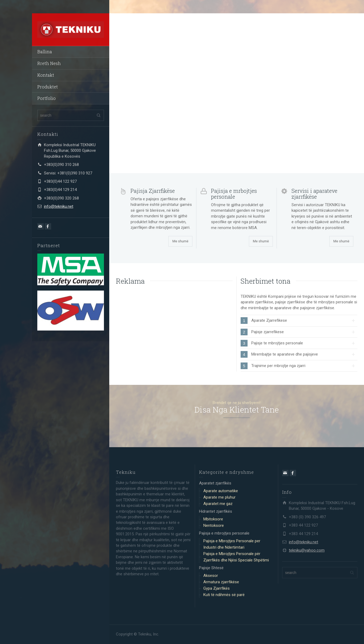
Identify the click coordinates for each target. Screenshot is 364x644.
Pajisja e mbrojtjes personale (224, 533)
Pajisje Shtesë (211, 568)
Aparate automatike (221, 491)
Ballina (45, 52)
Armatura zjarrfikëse (221, 582)
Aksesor (211, 576)
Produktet (48, 87)
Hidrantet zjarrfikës (216, 511)
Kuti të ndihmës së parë (224, 595)
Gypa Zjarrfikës (217, 588)
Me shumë (180, 241)
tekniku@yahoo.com (307, 550)
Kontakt (46, 75)
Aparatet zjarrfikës (215, 483)
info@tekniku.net (59, 206)
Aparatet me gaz (218, 504)
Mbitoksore (213, 519)
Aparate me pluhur (219, 497)
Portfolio (46, 98)
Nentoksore (214, 525)
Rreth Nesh (49, 63)
